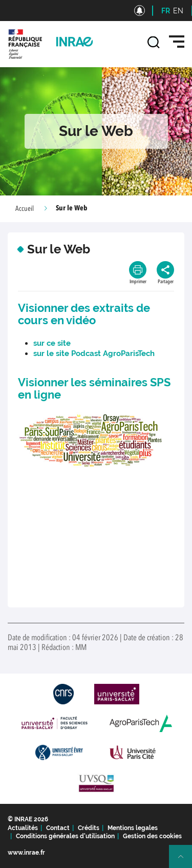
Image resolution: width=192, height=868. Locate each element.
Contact (58, 828)
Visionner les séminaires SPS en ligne (94, 388)
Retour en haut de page (185, 861)
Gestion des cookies (152, 836)
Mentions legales (133, 828)
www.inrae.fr (26, 853)
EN (178, 11)
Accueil (25, 209)
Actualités (23, 828)
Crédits (89, 828)
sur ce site (52, 343)
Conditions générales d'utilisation (65, 836)
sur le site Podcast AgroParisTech (95, 353)
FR (166, 11)
